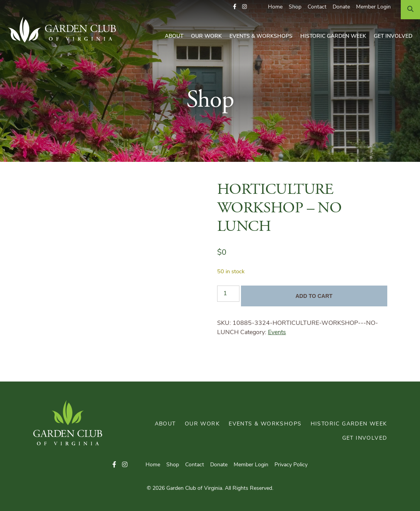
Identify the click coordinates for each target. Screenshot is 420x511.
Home (275, 7)
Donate (341, 7)
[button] (235, 7)
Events (277, 333)
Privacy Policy (291, 465)
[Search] (410, 10)
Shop (295, 7)
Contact (317, 7)
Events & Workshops (261, 36)
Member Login (373, 7)
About (174, 36)
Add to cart (314, 296)
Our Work (206, 36)
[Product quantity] (228, 294)
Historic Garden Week (333, 36)
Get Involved (393, 36)
